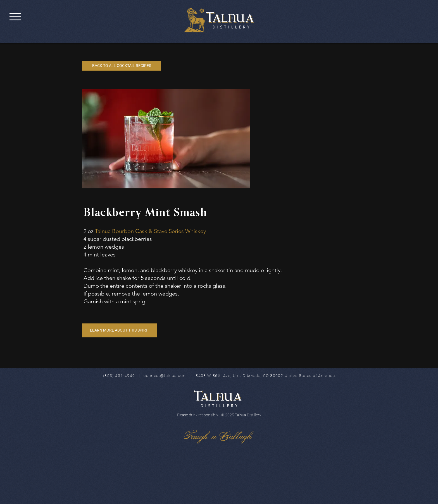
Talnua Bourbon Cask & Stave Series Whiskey (150, 231)
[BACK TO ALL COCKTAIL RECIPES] (122, 66)
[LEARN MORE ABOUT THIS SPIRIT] (120, 330)
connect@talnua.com (165, 376)
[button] (15, 17)
